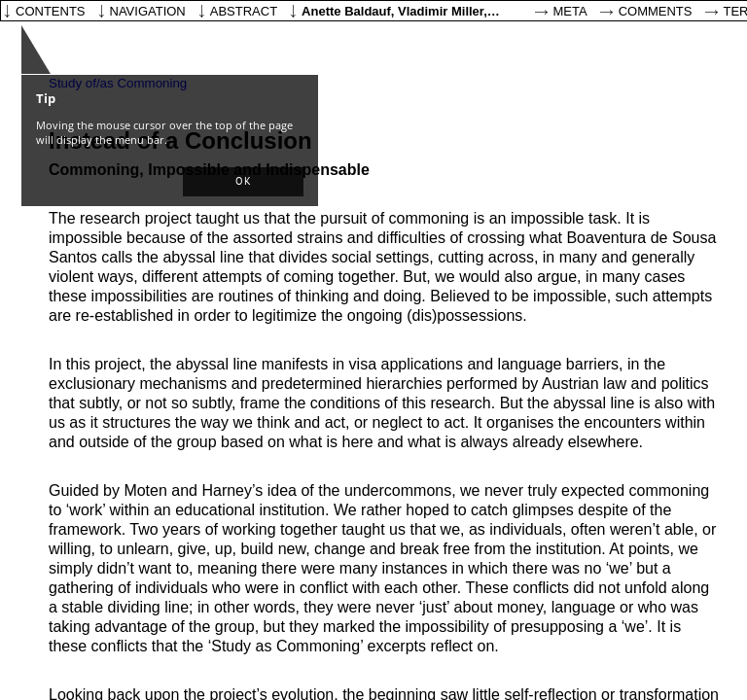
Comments (656, 11)
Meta (570, 11)
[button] (243, 182)
